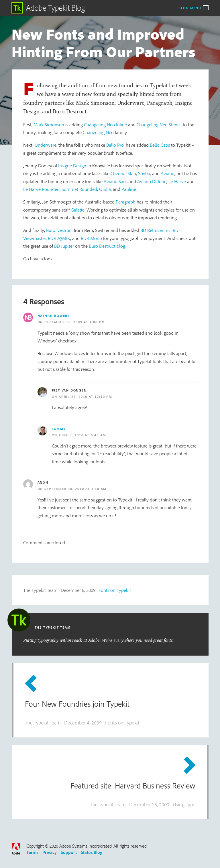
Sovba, (145, 173)
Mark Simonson (49, 124)
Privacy (50, 852)
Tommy (59, 429)
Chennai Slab (123, 173)
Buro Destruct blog (107, 246)
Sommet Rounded (79, 189)
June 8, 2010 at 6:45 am (82, 435)
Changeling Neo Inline (105, 124)
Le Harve (177, 181)
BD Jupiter (64, 246)
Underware (46, 145)
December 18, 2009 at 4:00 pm (75, 322)
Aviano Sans (116, 181)
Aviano (168, 173)
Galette (78, 210)
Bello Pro (115, 145)
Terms (32, 852)
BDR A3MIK (59, 238)
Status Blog (92, 852)
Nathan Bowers (54, 316)
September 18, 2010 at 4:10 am (75, 489)
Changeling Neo (98, 132)
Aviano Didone (152, 181)
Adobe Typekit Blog (48, 8)
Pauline (129, 189)
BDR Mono (91, 238)
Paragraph (126, 202)
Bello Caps (160, 145)
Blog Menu (190, 8)
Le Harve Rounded (41, 189)
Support (69, 852)
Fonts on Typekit (115, 590)
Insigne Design (72, 165)
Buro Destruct (59, 230)
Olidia (105, 189)
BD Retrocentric (156, 230)
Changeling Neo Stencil (159, 124)
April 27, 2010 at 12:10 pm (86, 397)
